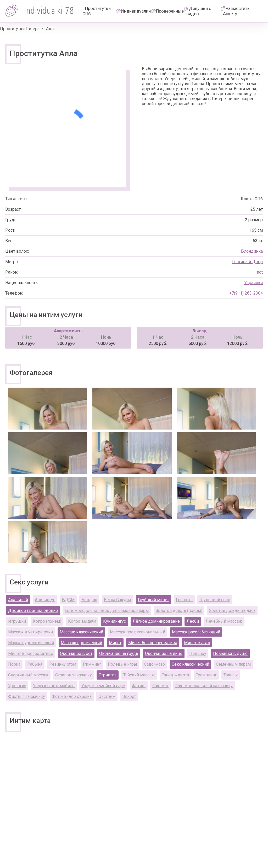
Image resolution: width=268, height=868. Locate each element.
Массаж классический (81, 632)
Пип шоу (198, 653)
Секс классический (190, 664)
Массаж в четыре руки (30, 632)
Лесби (193, 621)
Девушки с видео (199, 11)
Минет (115, 643)
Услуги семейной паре (103, 686)
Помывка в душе (230, 653)
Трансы (231, 675)
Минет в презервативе (31, 653)
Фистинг (160, 686)
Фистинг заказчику (27, 696)
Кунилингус (115, 621)
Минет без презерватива (153, 643)
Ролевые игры (122, 664)
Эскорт (129, 696)
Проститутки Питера (20, 29)
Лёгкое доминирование (156, 621)
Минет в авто (197, 643)
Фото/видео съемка (72, 696)
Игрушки (17, 621)
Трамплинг (206, 675)
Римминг (92, 664)
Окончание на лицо (164, 653)
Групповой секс (215, 600)
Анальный (18, 600)
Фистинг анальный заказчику (204, 686)
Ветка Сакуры (118, 600)
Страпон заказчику (74, 675)
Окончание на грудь (119, 653)
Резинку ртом (63, 664)
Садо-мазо (154, 664)
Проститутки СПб (97, 11)
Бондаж (89, 600)
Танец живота (175, 675)
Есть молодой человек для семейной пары (107, 611)
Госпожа (184, 600)
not (260, 272)
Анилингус (45, 600)
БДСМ (68, 600)
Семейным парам (233, 664)
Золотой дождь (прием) (179, 611)
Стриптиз (108, 675)
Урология (17, 686)
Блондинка (252, 251)
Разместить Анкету (236, 11)
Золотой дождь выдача (232, 611)
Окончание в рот (76, 653)
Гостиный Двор (247, 262)
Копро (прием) (47, 621)
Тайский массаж (139, 675)
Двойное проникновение (33, 611)
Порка (14, 664)
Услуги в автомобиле (54, 686)
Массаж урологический (31, 643)
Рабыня (35, 664)
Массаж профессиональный (138, 632)
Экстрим (107, 696)
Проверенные (170, 11)
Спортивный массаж (28, 675)
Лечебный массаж (224, 621)
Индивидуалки (136, 11)
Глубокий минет (153, 600)
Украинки (253, 283)
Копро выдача (82, 621)
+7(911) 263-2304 (246, 293)
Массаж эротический (81, 643)
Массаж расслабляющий (196, 632)
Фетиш (139, 686)
